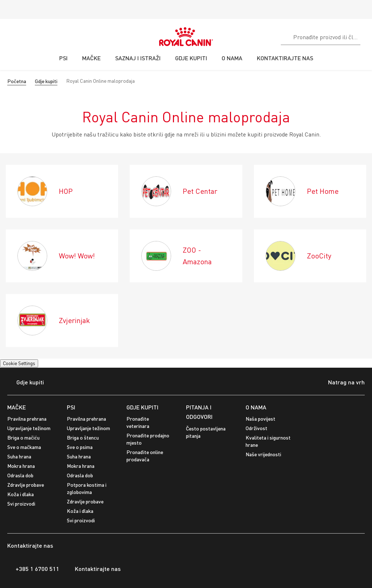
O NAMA (256, 407)
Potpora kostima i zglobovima (87, 488)
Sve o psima (80, 447)
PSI (71, 407)
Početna (17, 81)
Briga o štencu (83, 438)
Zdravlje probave (26, 485)
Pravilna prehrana (27, 419)
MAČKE (17, 407)
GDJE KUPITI (142, 407)
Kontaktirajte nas (94, 569)
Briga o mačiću (23, 438)
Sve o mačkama (24, 447)
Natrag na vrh (341, 383)
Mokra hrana (21, 466)
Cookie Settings (19, 363)
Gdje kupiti (46, 81)
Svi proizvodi (21, 504)
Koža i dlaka (21, 494)
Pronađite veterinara (138, 422)
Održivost (256, 428)
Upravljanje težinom (29, 428)
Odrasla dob (20, 475)
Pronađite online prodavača (145, 456)
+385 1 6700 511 (33, 569)
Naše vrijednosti (263, 454)
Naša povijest (260, 419)
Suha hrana (19, 456)
